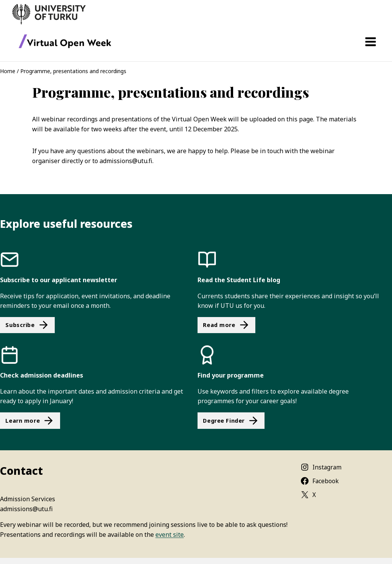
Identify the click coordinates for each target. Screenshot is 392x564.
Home (8, 71)
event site (170, 535)
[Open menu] (370, 42)
